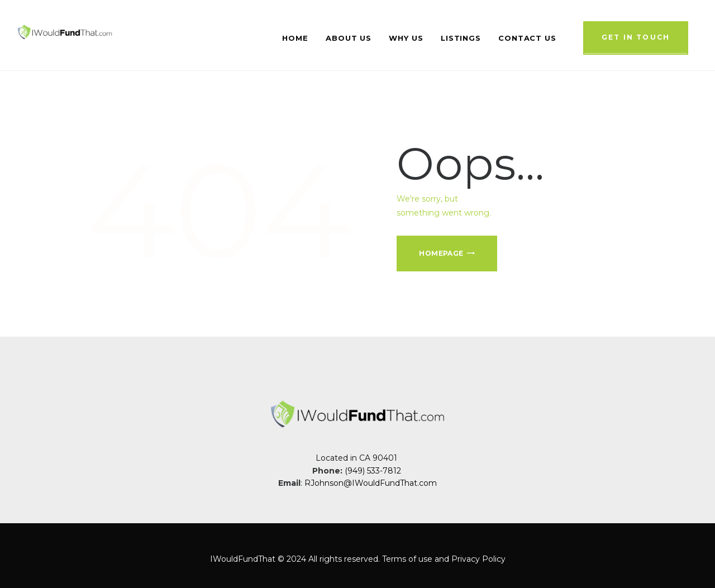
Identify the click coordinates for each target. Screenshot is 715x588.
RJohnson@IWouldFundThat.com (371, 483)
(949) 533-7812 (374, 471)
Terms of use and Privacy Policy (444, 559)
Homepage (441, 253)
